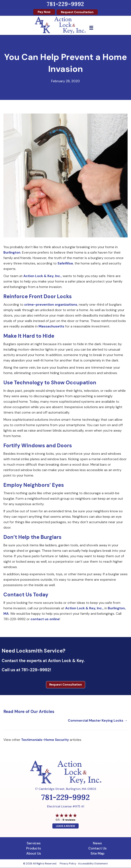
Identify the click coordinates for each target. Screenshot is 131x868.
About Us (34, 853)
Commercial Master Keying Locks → (98, 720)
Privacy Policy (68, 864)
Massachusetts (51, 326)
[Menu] (91, 28)
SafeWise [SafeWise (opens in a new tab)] (65, 263)
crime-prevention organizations (51, 304)
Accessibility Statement (93, 864)
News (97, 843)
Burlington (12, 252)
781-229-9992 (65, 4)
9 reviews (69, 820)
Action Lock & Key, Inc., (43, 276)
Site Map (97, 853)
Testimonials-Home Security (45, 740)
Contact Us (97, 848)
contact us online (45, 619)
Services (34, 843)
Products (34, 848)
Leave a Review (65, 826)
